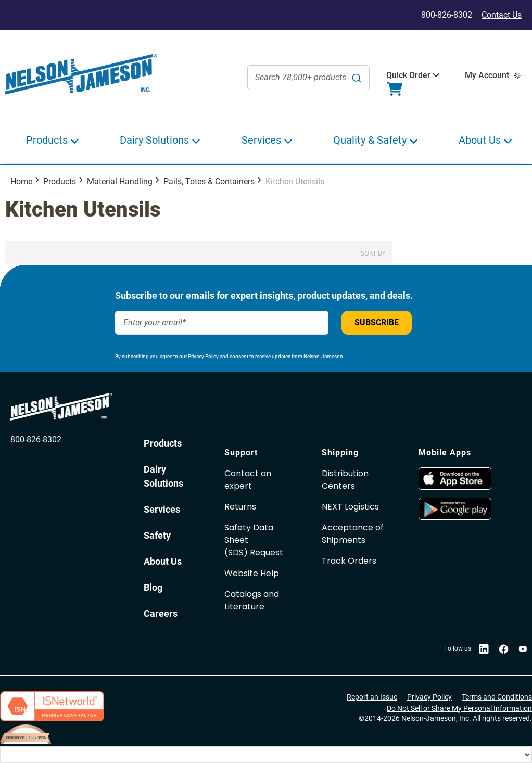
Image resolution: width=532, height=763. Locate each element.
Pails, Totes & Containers (209, 181)
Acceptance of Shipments (353, 534)
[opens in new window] (455, 487)
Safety (157, 535)
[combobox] (308, 78)
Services (162, 509)
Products (60, 181)
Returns (240, 507)
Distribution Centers (345, 480)
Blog (153, 587)
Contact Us (502, 15)
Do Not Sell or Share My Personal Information (459, 708)
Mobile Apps (445, 453)
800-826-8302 (36, 440)
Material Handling (120, 181)
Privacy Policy (203, 356)
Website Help (252, 573)
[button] (408, 75)
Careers (161, 613)
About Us (163, 561)
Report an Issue (372, 697)
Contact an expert (248, 480)
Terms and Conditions (497, 697)
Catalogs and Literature (252, 600)
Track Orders (349, 561)
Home (21, 181)
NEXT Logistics (350, 507)
